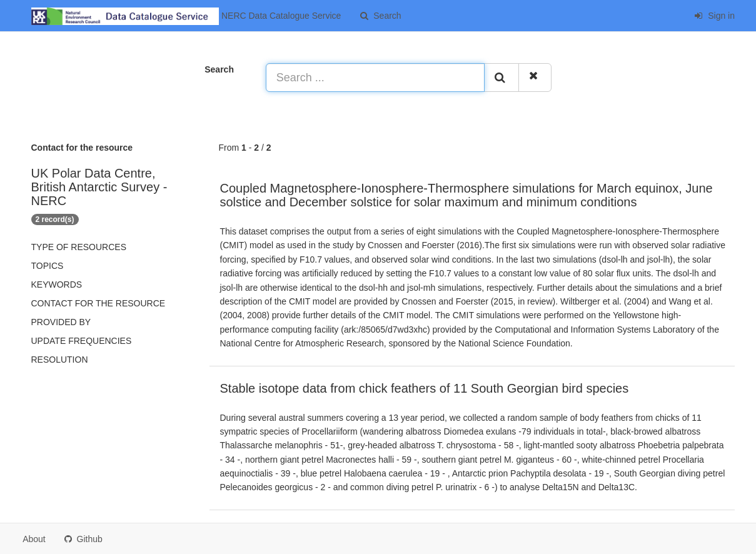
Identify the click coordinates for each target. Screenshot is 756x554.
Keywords (57, 285)
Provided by (61, 322)
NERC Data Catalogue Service (186, 16)
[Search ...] (375, 78)
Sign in (714, 16)
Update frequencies (82, 341)
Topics (48, 266)
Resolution (60, 360)
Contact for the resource (98, 303)
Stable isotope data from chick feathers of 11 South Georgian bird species (425, 388)
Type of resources (79, 247)
